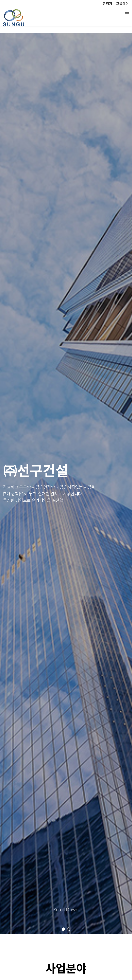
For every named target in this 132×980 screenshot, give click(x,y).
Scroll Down (66, 909)
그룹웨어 (122, 4)
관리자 (108, 4)
